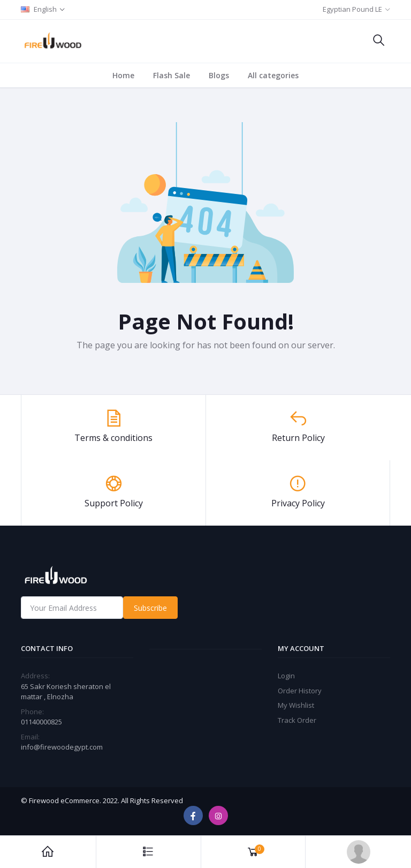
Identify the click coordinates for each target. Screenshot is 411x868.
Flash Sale (172, 75)
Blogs (219, 75)
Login (286, 676)
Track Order (297, 720)
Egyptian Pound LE (352, 9)
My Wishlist (296, 705)
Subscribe (150, 608)
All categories (273, 75)
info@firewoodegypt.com (62, 747)
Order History (300, 691)
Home (123, 75)
